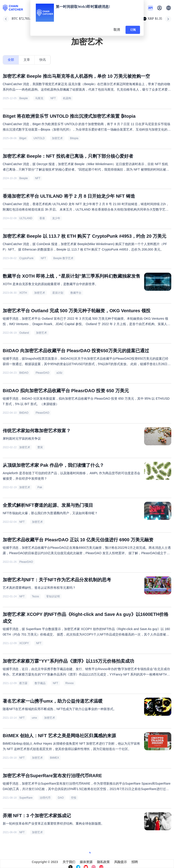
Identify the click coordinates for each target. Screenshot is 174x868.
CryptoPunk (26, 258)
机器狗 (67, 98)
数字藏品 (40, 683)
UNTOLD (39, 138)
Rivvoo (70, 683)
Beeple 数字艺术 (63, 258)
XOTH (23, 293)
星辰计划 (58, 293)
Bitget (23, 138)
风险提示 (121, 862)
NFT (53, 98)
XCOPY (24, 643)
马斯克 (39, 98)
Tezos (35, 596)
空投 (74, 798)
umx (35, 718)
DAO (61, 798)
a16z (59, 373)
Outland (24, 333)
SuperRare (26, 798)
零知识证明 (53, 596)
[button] (169, 8)
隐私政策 (103, 862)
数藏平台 (76, 293)
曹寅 (40, 447)
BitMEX (55, 758)
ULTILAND (26, 218)
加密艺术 (57, 138)
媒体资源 (86, 862)
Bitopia (74, 138)
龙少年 (56, 218)
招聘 (135, 862)
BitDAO (24, 373)
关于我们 (69, 862)
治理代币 (45, 798)
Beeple (23, 98)
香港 (42, 218)
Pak (40, 487)
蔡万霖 (23, 683)
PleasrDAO (42, 373)
